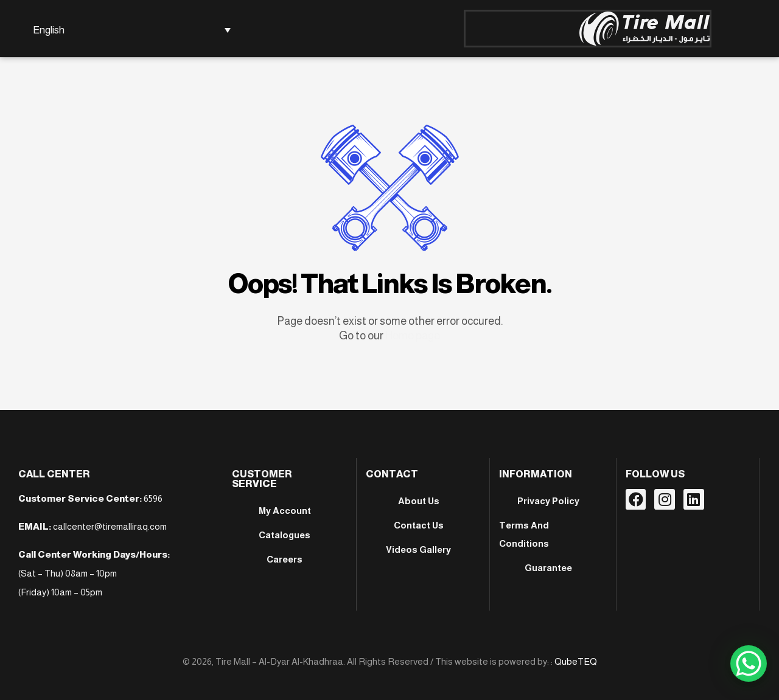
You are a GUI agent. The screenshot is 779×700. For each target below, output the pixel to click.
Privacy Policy (548, 501)
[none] (130, 30)
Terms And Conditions (524, 534)
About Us (419, 501)
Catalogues (285, 535)
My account (285, 511)
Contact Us (419, 525)
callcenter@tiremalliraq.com (110, 526)
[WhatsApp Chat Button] (749, 664)
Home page (413, 336)
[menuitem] (130, 30)
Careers (285, 559)
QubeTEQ (576, 661)
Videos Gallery (418, 549)
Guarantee (548, 568)
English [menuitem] (49, 30)
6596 (153, 498)
